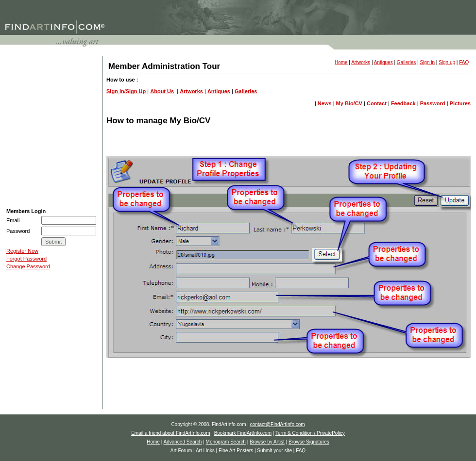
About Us (162, 91)
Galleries (406, 62)
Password (433, 103)
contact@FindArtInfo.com (278, 424)
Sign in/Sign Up (126, 91)
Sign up (447, 62)
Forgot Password (26, 259)
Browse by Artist (26, 99)
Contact (377, 103)
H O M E (17, 63)
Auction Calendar (27, 184)
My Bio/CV (349, 103)
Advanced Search (27, 75)
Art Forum (18, 123)
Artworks (361, 62)
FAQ (12, 172)
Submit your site (26, 160)
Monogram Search (29, 87)
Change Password (28, 266)
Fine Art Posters (26, 148)
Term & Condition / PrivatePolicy (310, 433)
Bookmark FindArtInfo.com (243, 433)
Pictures (460, 103)
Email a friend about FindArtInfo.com (170, 433)
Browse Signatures (29, 111)
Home (341, 62)
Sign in (427, 62)
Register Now (22, 251)
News (325, 103)
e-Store (17, 196)
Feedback (403, 103)
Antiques (383, 62)
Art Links (17, 135)
